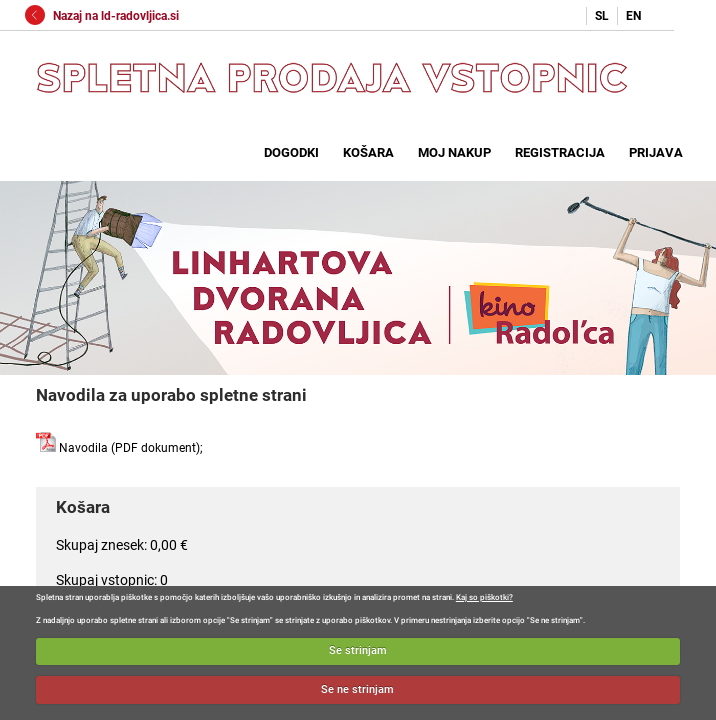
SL (602, 16)
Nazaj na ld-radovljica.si (102, 16)
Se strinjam (358, 650)
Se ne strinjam (357, 689)
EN (633, 16)
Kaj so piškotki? (484, 597)
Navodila (72, 448)
